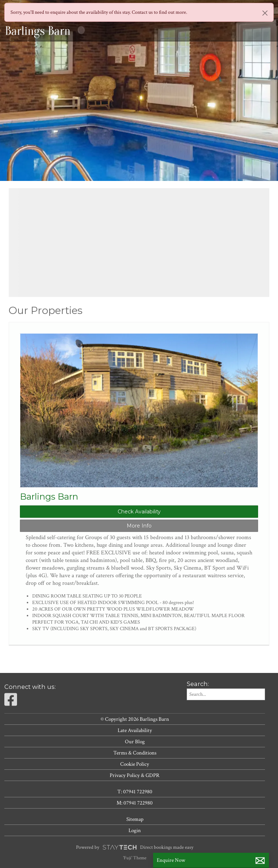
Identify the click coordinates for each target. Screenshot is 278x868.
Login (135, 830)
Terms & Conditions (135, 753)
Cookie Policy (135, 764)
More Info (139, 526)
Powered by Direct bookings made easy (134, 847)
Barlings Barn (49, 497)
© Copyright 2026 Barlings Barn (135, 719)
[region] (139, 243)
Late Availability (135, 730)
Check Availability (139, 512)
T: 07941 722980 (135, 791)
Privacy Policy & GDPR (135, 775)
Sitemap (135, 819)
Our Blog (135, 741)
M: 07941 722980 (135, 803)
